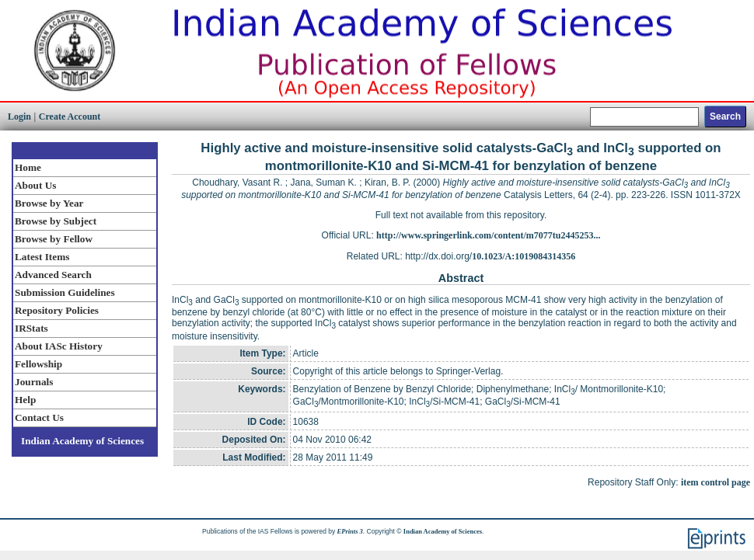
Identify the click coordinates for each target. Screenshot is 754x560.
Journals (34, 382)
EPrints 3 (350, 531)
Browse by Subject (56, 221)
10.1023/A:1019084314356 (524, 256)
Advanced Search (53, 275)
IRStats (31, 328)
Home (28, 167)
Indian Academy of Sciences (82, 441)
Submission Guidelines (65, 292)
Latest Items (42, 257)
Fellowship (38, 364)
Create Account (70, 117)
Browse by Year (49, 203)
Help (25, 400)
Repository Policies (57, 310)
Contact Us (39, 417)
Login (19, 117)
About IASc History (59, 346)
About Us (35, 185)
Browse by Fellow (54, 239)
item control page (716, 482)
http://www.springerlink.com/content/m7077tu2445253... (488, 235)
